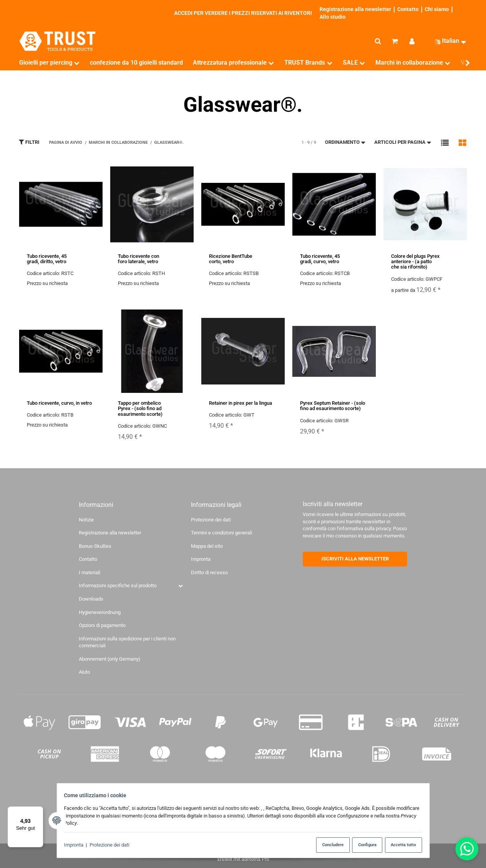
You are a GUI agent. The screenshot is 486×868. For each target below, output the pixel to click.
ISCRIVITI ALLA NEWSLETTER (355, 559)
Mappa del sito (207, 546)
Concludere (326, 845)
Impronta (77, 845)
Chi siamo (437, 9)
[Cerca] (378, 41)
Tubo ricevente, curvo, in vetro (59, 403)
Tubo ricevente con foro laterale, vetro (139, 259)
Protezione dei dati (112, 845)
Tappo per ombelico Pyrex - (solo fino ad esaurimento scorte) (140, 409)
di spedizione (313, 786)
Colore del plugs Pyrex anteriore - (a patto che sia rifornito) (415, 262)
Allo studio (333, 17)
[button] (445, 142)
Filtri (29, 142)
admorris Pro (255, 859)
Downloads (91, 599)
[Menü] (39, 811)
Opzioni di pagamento (102, 625)
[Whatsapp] (467, 849)
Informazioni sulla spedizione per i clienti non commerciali (127, 642)
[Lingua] (448, 41)
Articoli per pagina (403, 142)
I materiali (90, 572)
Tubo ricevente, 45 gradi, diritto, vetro (47, 259)
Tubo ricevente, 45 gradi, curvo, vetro (320, 259)
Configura (363, 845)
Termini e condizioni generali (222, 533)
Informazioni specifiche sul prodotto (118, 585)
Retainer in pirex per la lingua (241, 403)
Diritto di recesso (209, 572)
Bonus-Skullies (95, 546)
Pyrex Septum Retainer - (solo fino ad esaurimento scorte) (333, 406)
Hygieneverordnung (100, 612)
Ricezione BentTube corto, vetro (231, 259)
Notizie (86, 520)
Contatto (408, 9)
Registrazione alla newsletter (355, 9)
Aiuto (84, 672)
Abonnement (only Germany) (110, 659)
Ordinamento (346, 142)
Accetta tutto (401, 845)
